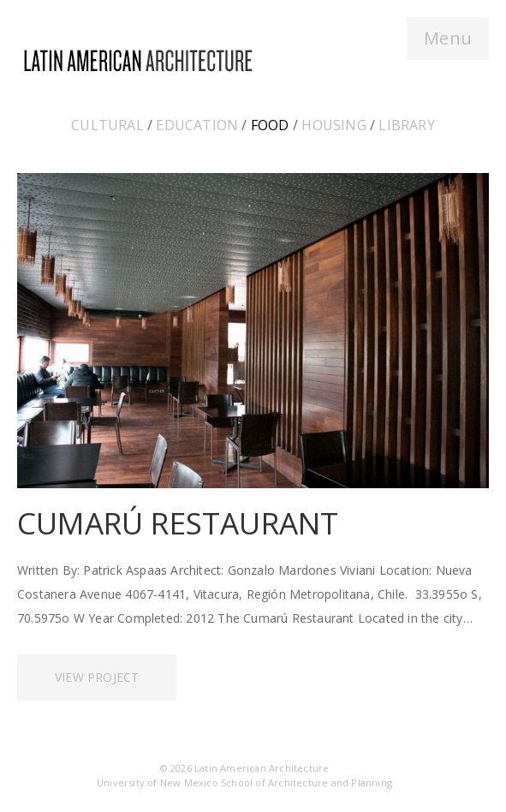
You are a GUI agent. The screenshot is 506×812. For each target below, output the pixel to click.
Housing (333, 125)
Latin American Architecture (262, 768)
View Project (97, 677)
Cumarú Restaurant (178, 523)
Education (197, 125)
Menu (448, 38)
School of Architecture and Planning (307, 782)
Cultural (107, 125)
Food (270, 125)
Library (406, 125)
